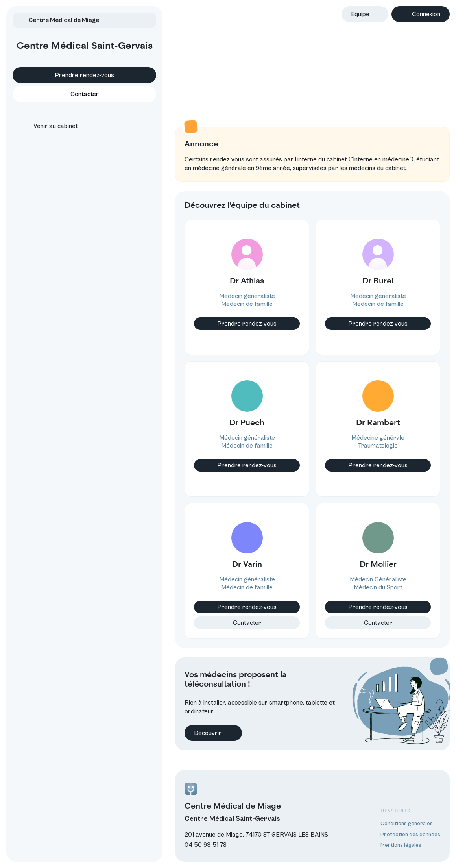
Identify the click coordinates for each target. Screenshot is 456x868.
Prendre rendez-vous (69, 87)
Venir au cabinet (49, 137)
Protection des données (410, 835)
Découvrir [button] (183, 739)
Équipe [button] (360, 14)
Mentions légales (401, 845)
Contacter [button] (69, 105)
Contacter (224, 635)
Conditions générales (407, 824)
